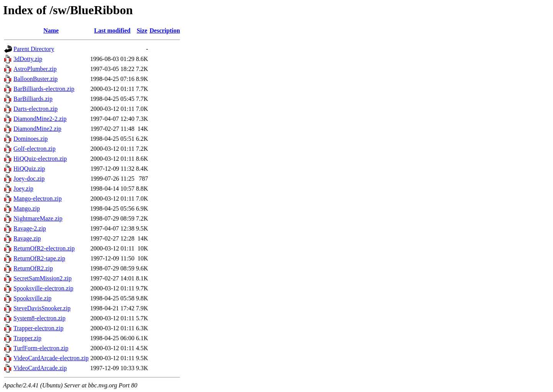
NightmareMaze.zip (38, 218)
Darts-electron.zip (36, 109)
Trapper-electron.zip (38, 328)
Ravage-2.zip (30, 228)
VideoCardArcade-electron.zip (51, 358)
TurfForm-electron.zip (41, 348)
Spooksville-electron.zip (43, 288)
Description (165, 30)
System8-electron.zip (40, 318)
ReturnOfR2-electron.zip (44, 248)
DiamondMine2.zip (37, 129)
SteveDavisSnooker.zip (42, 308)
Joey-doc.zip (29, 179)
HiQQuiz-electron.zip (40, 159)
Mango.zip (27, 208)
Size (142, 30)
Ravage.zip (27, 238)
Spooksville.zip (32, 298)
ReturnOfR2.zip (33, 268)
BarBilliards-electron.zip (44, 89)
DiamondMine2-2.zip (40, 119)
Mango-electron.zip (38, 198)
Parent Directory (34, 49)
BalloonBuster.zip (36, 79)
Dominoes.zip (31, 139)
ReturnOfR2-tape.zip (39, 258)
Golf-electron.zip (35, 149)
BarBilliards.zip (33, 99)
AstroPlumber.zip (35, 69)
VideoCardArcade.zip (40, 368)
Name (51, 30)
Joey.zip (23, 189)
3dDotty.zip (28, 59)
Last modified (112, 30)
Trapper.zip (27, 338)
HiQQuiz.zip (29, 169)
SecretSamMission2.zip (43, 278)
